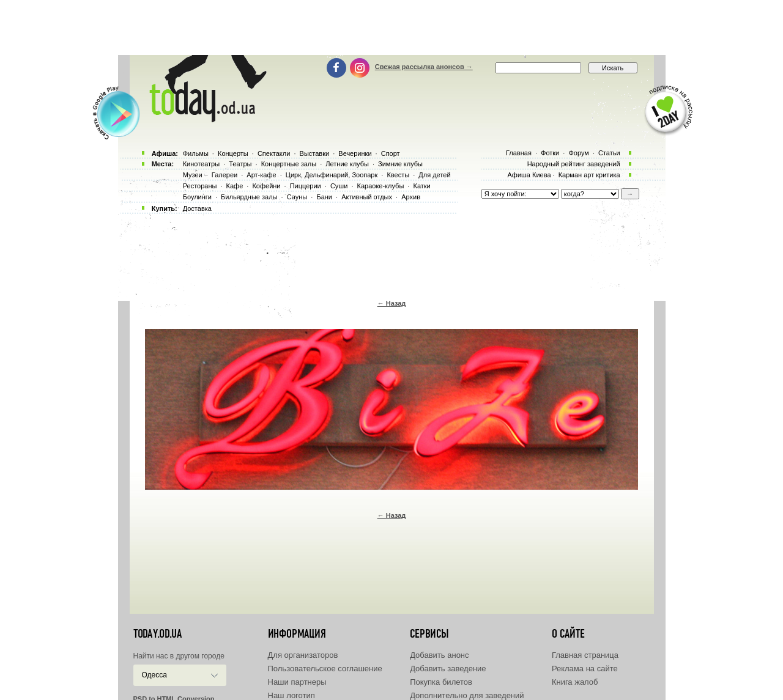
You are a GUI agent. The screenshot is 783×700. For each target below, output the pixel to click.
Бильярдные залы (249, 197)
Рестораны (200, 186)
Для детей (434, 175)
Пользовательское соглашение (325, 669)
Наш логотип (291, 695)
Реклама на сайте (585, 669)
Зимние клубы (400, 164)
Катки (421, 186)
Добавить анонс (439, 655)
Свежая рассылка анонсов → (424, 67)
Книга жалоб (575, 682)
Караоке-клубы (381, 186)
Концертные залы (289, 164)
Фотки (550, 153)
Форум (578, 153)
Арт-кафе (261, 175)
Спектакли (274, 153)
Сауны (297, 197)
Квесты (398, 175)
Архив (411, 197)
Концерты (233, 153)
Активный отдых (367, 197)
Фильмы (196, 153)
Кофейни (266, 186)
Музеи (193, 175)
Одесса (154, 675)
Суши (339, 186)
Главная (519, 153)
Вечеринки (355, 153)
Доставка (197, 208)
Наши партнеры (297, 682)
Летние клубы (347, 164)
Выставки (315, 153)
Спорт (391, 153)
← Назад (392, 303)
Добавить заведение (448, 669)
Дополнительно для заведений (467, 695)
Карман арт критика (589, 175)
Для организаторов (303, 655)
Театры (240, 164)
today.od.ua (158, 634)
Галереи (225, 175)
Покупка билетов (441, 682)
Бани (324, 197)
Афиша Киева (529, 175)
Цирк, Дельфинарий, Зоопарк (332, 175)
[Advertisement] (391, 28)
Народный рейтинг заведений (574, 164)
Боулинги (197, 197)
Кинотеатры (201, 164)
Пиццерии (306, 186)
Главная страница (585, 655)
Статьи (609, 153)
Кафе (235, 186)
